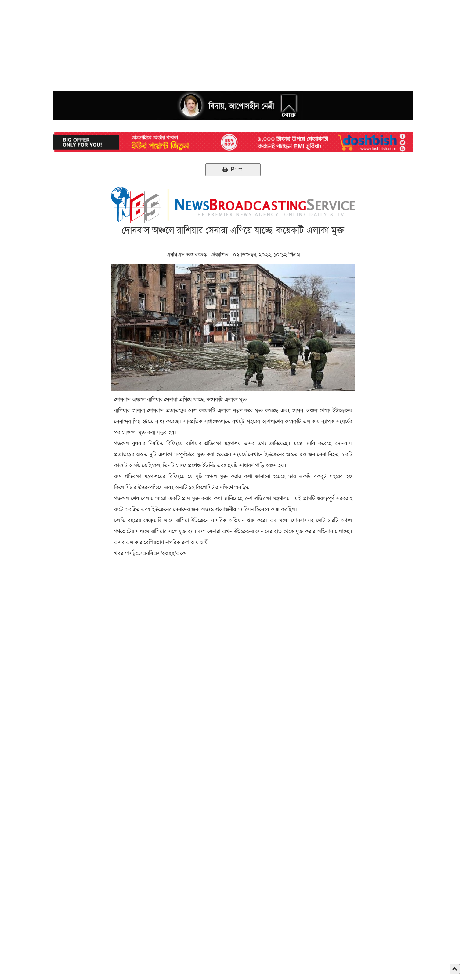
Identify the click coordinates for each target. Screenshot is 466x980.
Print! (233, 170)
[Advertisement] (183, 43)
